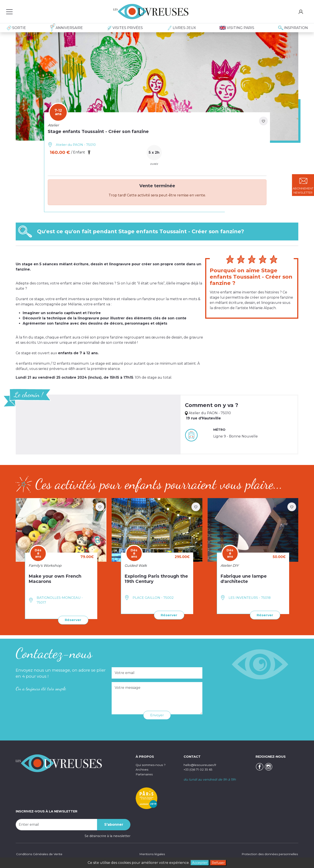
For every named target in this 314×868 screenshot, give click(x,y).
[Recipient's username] (56, 824)
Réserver (73, 620)
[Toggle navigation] (9, 12)
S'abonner (114, 824)
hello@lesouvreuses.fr (201, 764)
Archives (142, 769)
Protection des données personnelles (268, 854)
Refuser (219, 862)
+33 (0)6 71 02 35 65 (199, 769)
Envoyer (157, 715)
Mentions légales (151, 854)
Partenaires (145, 774)
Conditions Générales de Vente (40, 854)
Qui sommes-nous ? (152, 764)
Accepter (199, 862)
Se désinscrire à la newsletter (108, 836)
